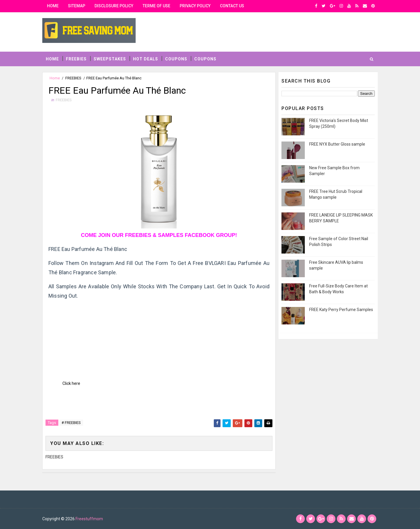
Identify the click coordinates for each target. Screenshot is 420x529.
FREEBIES (76, 59)
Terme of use (156, 6)
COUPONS (176, 59)
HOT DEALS (146, 59)
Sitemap (77, 6)
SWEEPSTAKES (110, 59)
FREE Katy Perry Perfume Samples (341, 310)
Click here (71, 383)
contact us (232, 6)
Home (53, 6)
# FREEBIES (71, 423)
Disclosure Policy (114, 6)
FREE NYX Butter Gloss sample (337, 144)
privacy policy (195, 6)
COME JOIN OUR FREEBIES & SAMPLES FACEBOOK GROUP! (159, 235)
